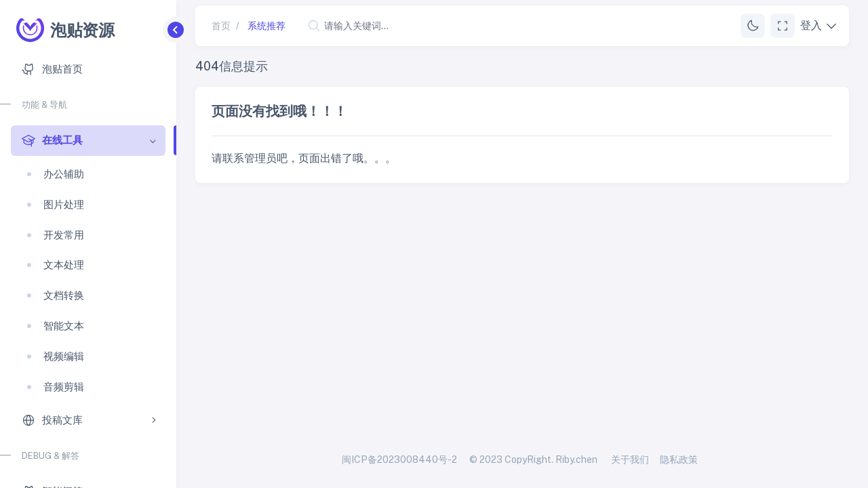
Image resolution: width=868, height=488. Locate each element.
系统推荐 (267, 26)
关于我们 (630, 460)
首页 (221, 26)
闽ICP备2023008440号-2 (399, 460)
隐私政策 (679, 460)
